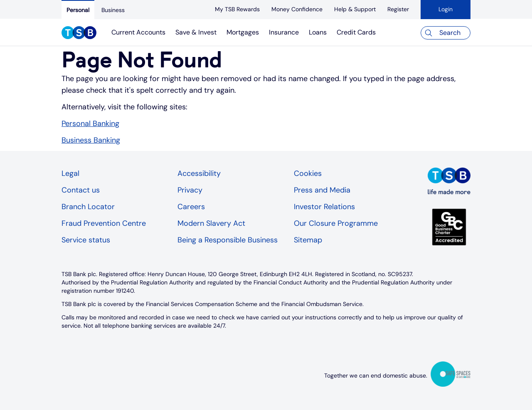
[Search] (446, 33)
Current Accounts (138, 32)
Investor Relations (324, 207)
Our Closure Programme (336, 223)
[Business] (113, 10)
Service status (86, 240)
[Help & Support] (355, 9)
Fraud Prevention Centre (104, 223)
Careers (191, 207)
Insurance (284, 32)
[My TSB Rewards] (237, 9)
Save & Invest (196, 32)
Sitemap (308, 240)
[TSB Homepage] (79, 34)
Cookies (308, 173)
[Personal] (78, 10)
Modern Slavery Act (211, 223)
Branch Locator (88, 207)
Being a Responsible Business (228, 240)
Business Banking (91, 140)
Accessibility (199, 173)
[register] (398, 9)
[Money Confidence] (297, 9)
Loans (318, 32)
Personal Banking (90, 123)
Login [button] (446, 9)
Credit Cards (356, 32)
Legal (70, 173)
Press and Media (322, 190)
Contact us (81, 190)
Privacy (190, 190)
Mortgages (243, 32)
